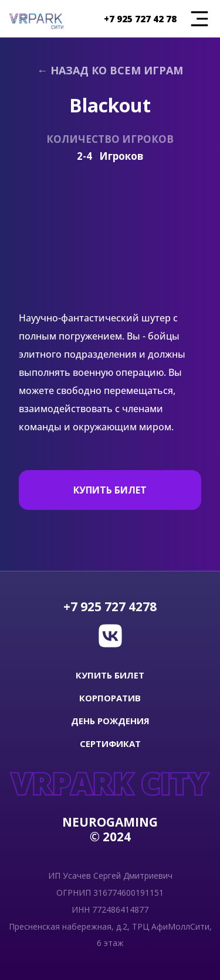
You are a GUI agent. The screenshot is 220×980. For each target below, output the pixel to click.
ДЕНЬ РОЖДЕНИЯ (110, 721)
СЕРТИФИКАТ (110, 744)
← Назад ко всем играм (110, 70)
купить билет (110, 675)
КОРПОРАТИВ (110, 698)
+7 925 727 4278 (110, 607)
